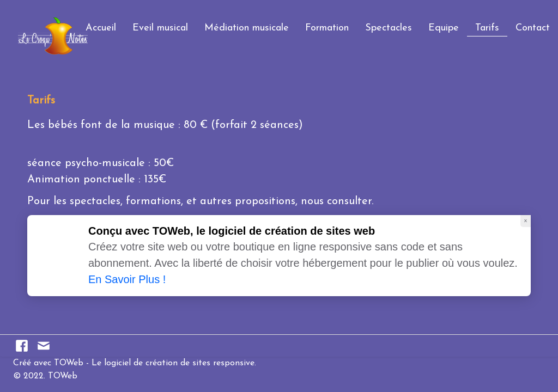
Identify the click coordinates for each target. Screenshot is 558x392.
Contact (533, 28)
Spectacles (389, 28)
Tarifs (487, 28)
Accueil (101, 28)
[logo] (13, 24)
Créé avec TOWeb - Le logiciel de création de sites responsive (134, 363)
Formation (327, 28)
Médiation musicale (247, 28)
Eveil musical (160, 28)
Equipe (444, 28)
